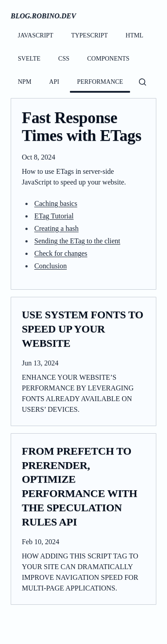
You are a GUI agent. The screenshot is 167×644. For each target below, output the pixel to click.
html (134, 35)
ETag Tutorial (54, 216)
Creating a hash (57, 228)
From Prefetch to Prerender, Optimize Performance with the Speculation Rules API (79, 487)
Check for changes (61, 253)
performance (100, 82)
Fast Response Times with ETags (81, 127)
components (108, 59)
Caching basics (56, 203)
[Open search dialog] (143, 82)
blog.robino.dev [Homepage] (43, 16)
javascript (36, 35)
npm (24, 82)
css (64, 59)
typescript (90, 35)
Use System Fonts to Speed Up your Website (83, 329)
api (54, 82)
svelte (29, 59)
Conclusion (51, 266)
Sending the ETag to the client (77, 241)
